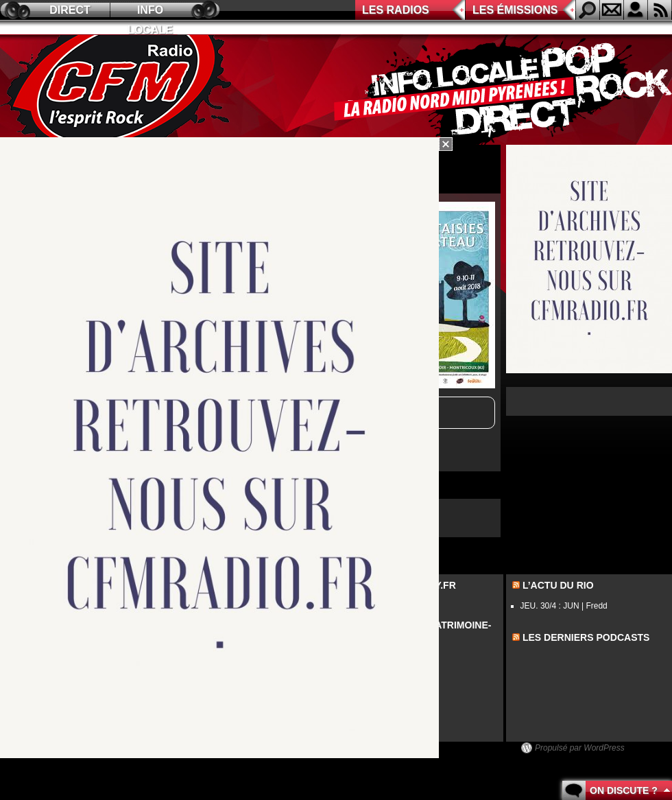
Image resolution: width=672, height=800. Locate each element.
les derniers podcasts (586, 637)
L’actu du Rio (558, 585)
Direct (70, 10)
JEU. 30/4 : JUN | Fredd (564, 606)
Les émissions (515, 10)
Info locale (150, 12)
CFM (119, 90)
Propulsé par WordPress (580, 748)
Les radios (396, 10)
